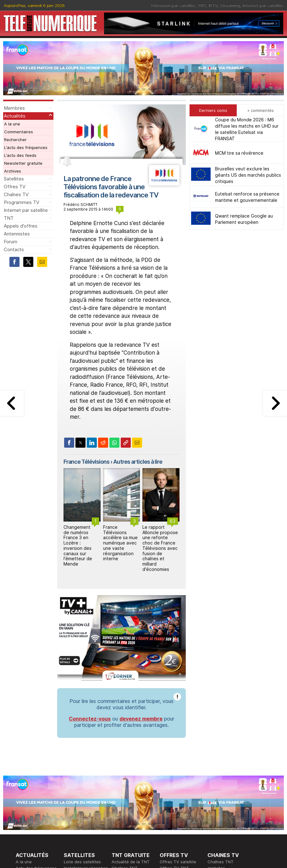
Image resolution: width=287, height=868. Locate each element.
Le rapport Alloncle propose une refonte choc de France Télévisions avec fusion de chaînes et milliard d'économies (160, 548)
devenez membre (141, 601)
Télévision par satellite (173, 5)
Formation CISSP (176, 807)
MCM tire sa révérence (239, 153)
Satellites (14, 179)
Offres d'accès (78, 813)
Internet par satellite (263, 5)
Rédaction (121, 801)
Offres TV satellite (178, 744)
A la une (12, 124)
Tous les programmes (37, 826)
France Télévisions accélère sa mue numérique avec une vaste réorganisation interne (120, 543)
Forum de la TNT (128, 776)
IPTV (213, 5)
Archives (13, 171)
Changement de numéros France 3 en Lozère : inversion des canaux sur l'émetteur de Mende (78, 546)
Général (119, 813)
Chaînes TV (16, 194)
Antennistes (17, 234)
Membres (14, 108)
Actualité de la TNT (131, 744)
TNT (202, 5)
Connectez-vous (90, 601)
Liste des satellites (82, 744)
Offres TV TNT (174, 750)
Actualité (72, 807)
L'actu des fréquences (26, 147)
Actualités (15, 116)
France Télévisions (86, 462)
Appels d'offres (21, 226)
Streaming (230, 5)
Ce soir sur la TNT (34, 820)
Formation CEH (174, 801)
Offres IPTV (171, 757)
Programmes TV (22, 202)
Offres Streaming (177, 763)
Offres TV (15, 187)
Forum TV (217, 769)
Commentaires (19, 132)
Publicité (120, 807)
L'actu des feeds (20, 155)
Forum (11, 242)
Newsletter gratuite (23, 163)
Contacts (14, 249)
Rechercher (15, 140)
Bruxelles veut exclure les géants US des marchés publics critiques (248, 175)
